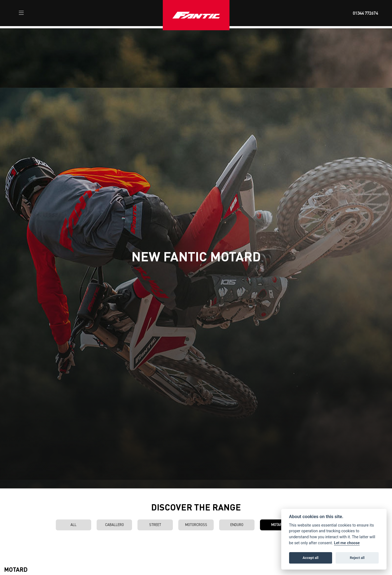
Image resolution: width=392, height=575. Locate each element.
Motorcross (196, 525)
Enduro (237, 525)
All (73, 525)
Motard (278, 525)
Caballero (114, 525)
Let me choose (347, 543)
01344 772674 (365, 13)
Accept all (311, 558)
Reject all (357, 558)
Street (155, 525)
